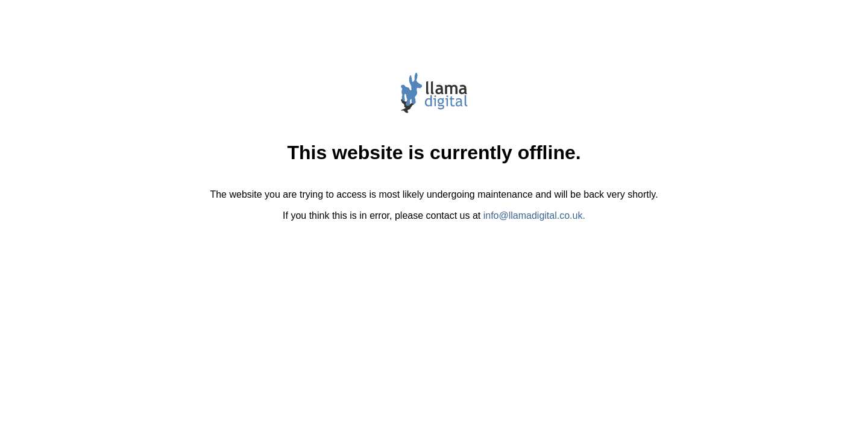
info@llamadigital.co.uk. (534, 215)
